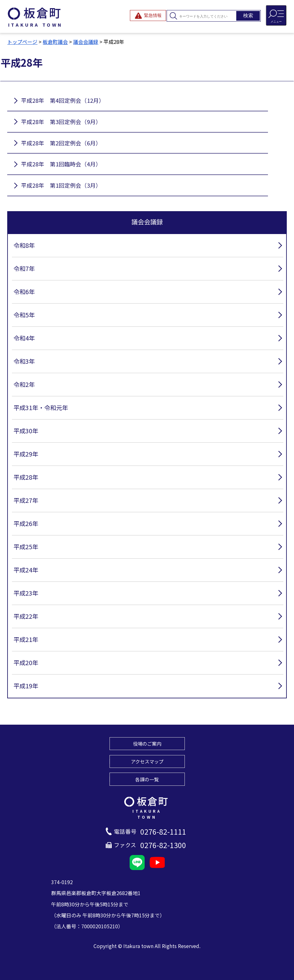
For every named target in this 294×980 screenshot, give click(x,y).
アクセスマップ (147, 761)
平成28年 (26, 477)
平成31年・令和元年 (41, 408)
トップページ (22, 42)
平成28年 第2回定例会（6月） (61, 143)
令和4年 (24, 338)
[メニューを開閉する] (276, 15)
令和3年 (24, 361)
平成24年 (26, 570)
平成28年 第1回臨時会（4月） (61, 164)
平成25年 (26, 547)
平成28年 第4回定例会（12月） (63, 100)
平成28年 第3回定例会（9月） (61, 122)
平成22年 (26, 616)
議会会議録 (86, 42)
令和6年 (24, 292)
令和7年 (24, 268)
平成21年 (26, 639)
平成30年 (26, 431)
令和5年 (24, 315)
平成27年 (26, 500)
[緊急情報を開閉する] (148, 16)
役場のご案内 (147, 743)
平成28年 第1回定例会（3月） (61, 185)
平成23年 (26, 593)
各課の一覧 (147, 779)
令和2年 (24, 384)
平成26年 (26, 524)
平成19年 (26, 686)
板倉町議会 (55, 42)
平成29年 (26, 454)
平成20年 (26, 663)
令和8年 (24, 245)
